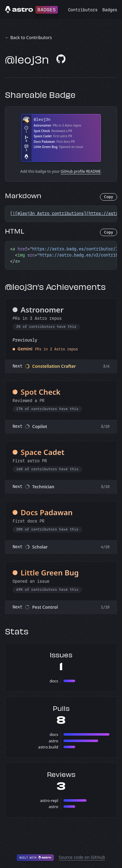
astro (53, 741)
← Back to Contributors (28, 37)
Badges (110, 10)
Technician (43, 487)
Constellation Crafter (54, 366)
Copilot (40, 426)
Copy (109, 197)
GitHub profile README (81, 171)
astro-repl (49, 800)
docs (54, 681)
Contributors (83, 10)
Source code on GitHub (82, 857)
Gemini (25, 349)
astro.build (48, 747)
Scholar (40, 547)
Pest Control (45, 607)
